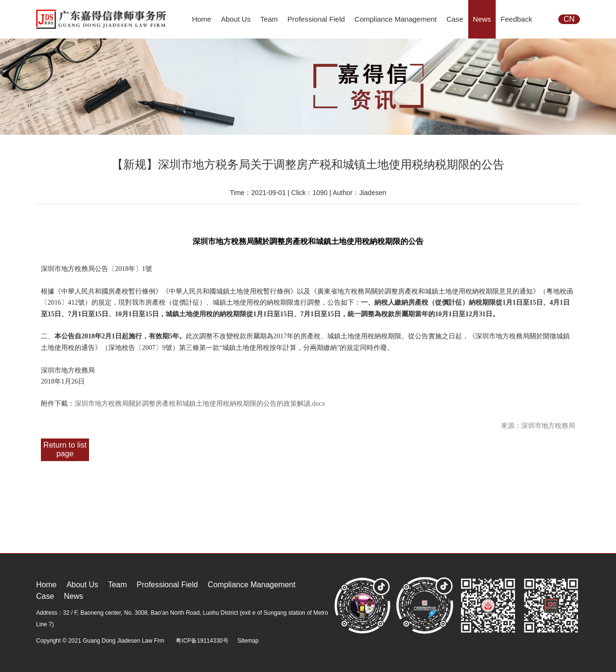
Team (269, 19)
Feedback (516, 19)
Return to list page (65, 447)
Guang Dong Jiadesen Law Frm (123, 641)
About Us (236, 19)
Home (202, 19)
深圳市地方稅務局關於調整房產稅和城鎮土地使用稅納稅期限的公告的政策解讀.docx (200, 402)
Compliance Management (396, 19)
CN (569, 19)
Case (455, 19)
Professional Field (316, 19)
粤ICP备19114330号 (202, 641)
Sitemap (248, 641)
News (482, 19)
